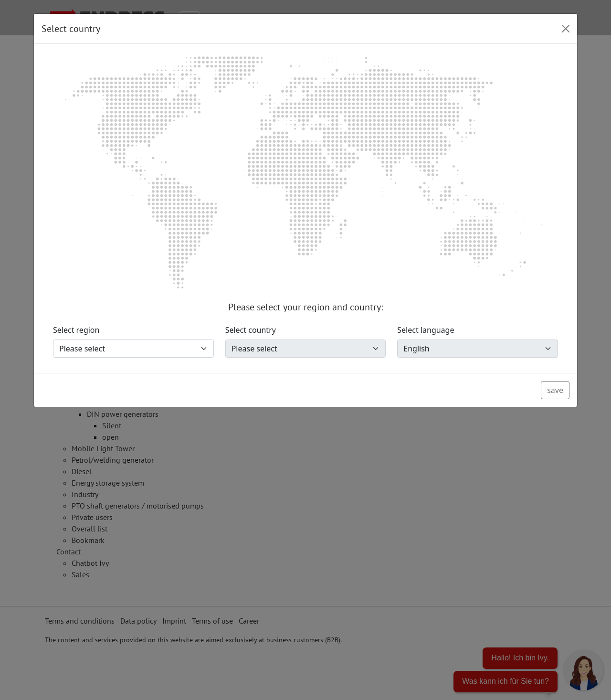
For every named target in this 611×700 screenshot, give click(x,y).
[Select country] (306, 349)
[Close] (566, 29)
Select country (251, 330)
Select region (76, 330)
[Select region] (133, 349)
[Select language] (478, 349)
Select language (426, 330)
